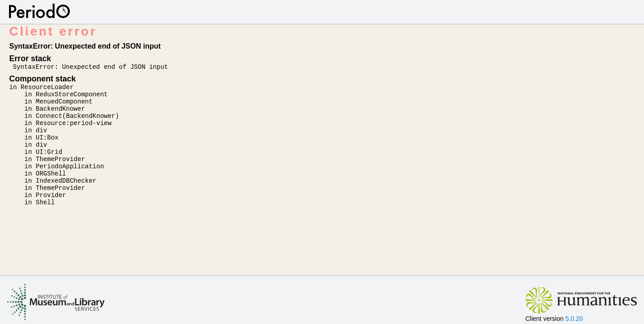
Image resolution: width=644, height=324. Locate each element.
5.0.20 (574, 319)
